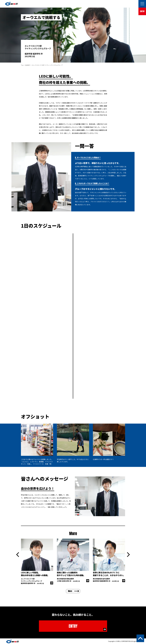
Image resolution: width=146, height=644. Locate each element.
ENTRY (142, 11)
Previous (18, 555)
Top (22, 65)
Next (128, 555)
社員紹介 (28, 65)
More (70, 591)
